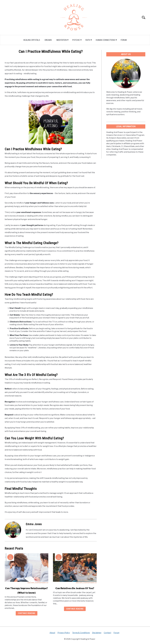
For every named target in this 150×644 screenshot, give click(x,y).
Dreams (48, 40)
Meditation (62, 40)
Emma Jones (34, 524)
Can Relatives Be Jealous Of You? (75, 588)
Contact (108, 633)
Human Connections (105, 40)
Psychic (76, 40)
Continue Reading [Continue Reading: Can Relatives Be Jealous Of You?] (75, 609)
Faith (88, 40)
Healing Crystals (32, 40)
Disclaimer (97, 633)
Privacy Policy (64, 633)
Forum (124, 40)
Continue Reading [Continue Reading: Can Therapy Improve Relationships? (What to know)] (27, 613)
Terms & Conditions (81, 633)
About (52, 633)
